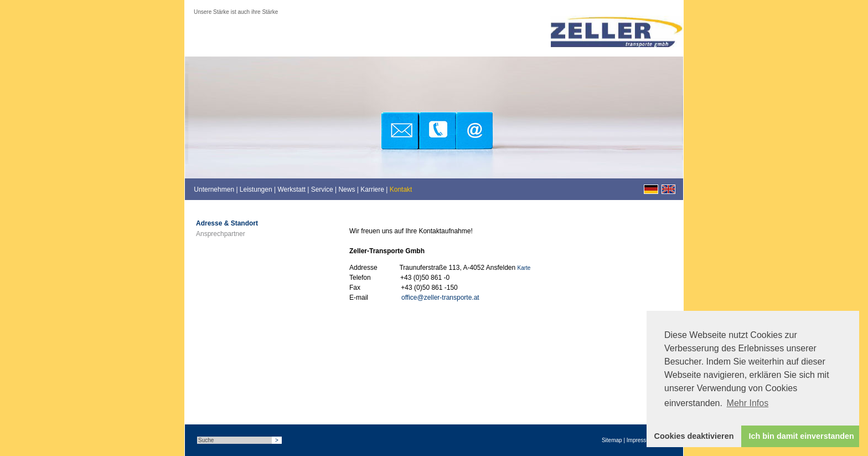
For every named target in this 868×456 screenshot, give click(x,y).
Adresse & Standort (227, 223)
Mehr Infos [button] (748, 403)
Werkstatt (291, 189)
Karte (524, 268)
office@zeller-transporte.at (440, 298)
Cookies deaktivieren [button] (694, 436)
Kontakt (401, 189)
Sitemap (612, 440)
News (347, 189)
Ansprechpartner (221, 234)
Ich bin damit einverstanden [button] (802, 436)
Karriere (372, 189)
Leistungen (256, 189)
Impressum (640, 440)
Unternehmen (214, 189)
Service (322, 189)
